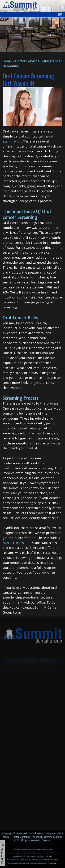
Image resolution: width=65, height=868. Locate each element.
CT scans (17, 543)
